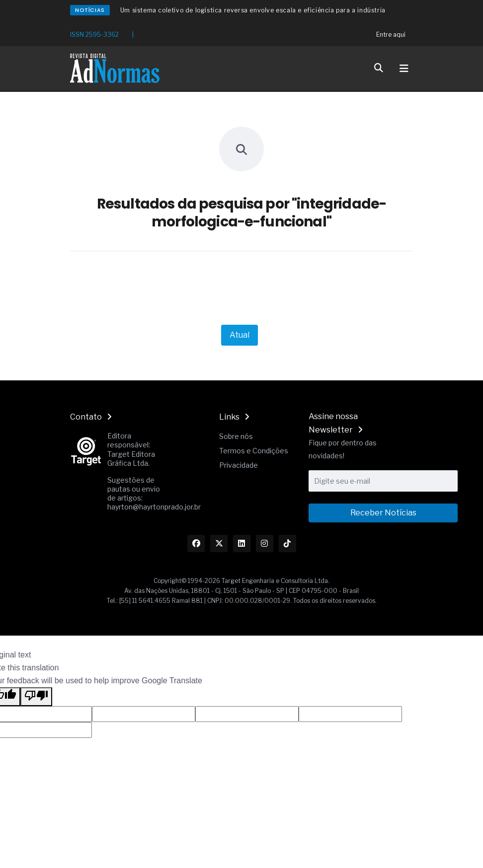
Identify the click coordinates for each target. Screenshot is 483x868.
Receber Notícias (383, 513)
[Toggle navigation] (404, 69)
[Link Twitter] (219, 543)
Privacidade (239, 465)
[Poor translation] (36, 697)
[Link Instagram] (265, 543)
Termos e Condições (254, 451)
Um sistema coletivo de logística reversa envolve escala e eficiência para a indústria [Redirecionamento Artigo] (253, 10)
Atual (240, 335)
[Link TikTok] (287, 543)
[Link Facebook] (196, 543)
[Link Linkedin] (242, 543)
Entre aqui (391, 35)
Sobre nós (236, 436)
